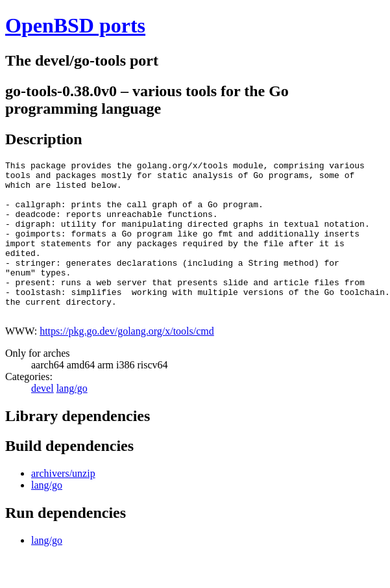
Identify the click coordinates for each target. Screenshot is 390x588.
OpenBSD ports (75, 25)
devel (43, 419)
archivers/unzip (63, 505)
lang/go (72, 419)
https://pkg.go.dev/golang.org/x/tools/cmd (127, 362)
